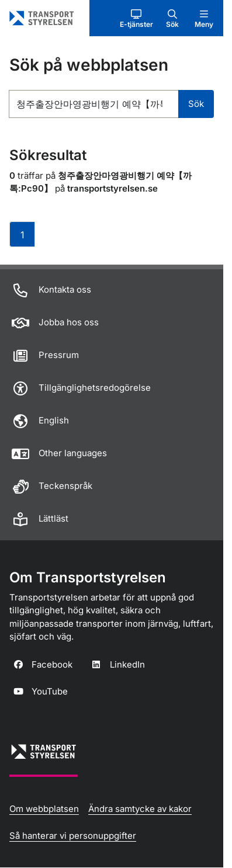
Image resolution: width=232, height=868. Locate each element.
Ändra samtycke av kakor (140, 809)
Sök (196, 104)
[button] (136, 18)
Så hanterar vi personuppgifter (73, 836)
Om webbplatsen (44, 809)
